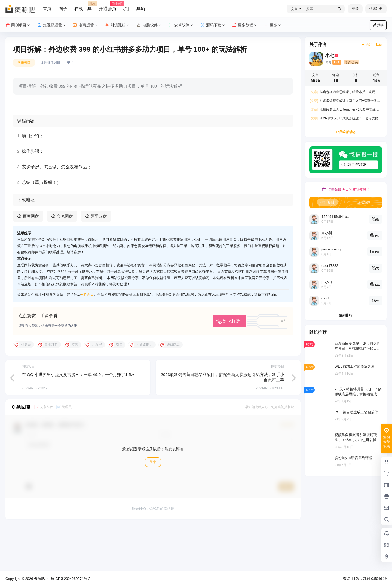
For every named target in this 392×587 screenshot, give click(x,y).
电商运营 (86, 25)
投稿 (378, 25)
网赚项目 (24, 63)
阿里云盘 (99, 259)
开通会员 (108, 6)
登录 (355, 9)
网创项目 (18, 25)
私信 (379, 45)
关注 (367, 45)
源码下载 (213, 25)
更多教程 (245, 25)
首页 (47, 9)
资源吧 (39, 579)
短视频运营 (52, 25)
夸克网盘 (65, 259)
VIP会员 (87, 337)
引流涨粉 (117, 25)
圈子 (63, 9)
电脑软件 (149, 25)
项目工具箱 (134, 9)
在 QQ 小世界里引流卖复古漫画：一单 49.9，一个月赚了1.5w (78, 417)
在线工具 (83, 6)
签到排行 (346, 315)
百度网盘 (31, 259)
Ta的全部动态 (346, 132)
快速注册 (376, 9)
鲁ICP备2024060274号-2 (71, 579)
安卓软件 (181, 25)
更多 (273, 25)
